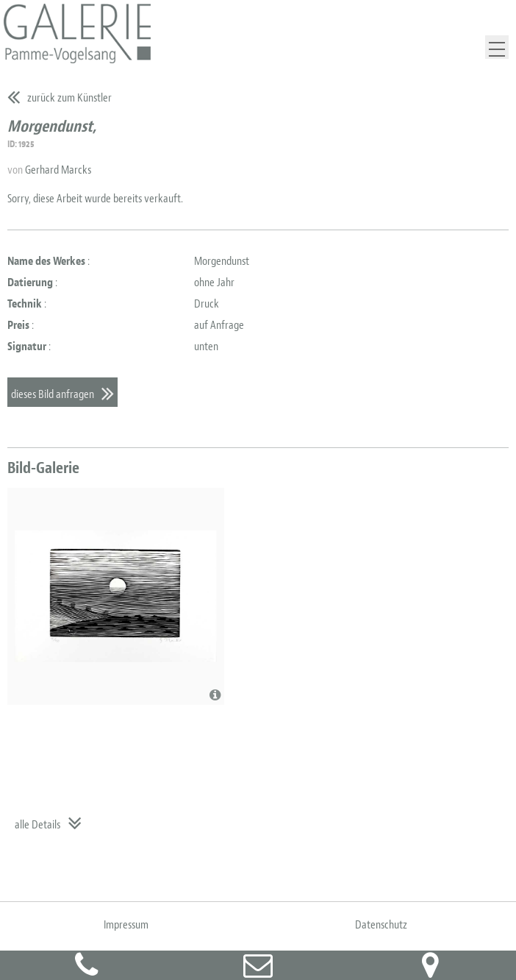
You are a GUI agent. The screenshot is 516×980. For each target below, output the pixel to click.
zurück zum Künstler (69, 98)
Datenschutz (381, 925)
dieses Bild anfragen (53, 394)
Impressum (126, 925)
